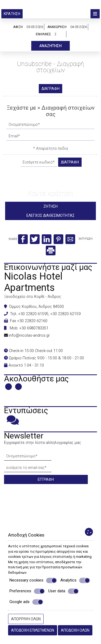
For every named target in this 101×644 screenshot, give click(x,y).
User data (63, 591)
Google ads (26, 602)
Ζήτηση (50, 206)
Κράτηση (12, 14)
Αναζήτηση (50, 46)
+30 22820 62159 (65, 314)
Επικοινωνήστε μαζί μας (48, 267)
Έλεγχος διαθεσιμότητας (50, 215)
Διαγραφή (50, 89)
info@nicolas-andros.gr (29, 335)
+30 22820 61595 (33, 314)
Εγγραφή (46, 479)
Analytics (75, 580)
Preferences (27, 591)
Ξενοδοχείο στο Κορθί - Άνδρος (33, 297)
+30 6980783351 (34, 328)
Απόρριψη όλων (26, 619)
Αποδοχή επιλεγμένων (33, 630)
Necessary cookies (33, 580)
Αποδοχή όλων (75, 630)
